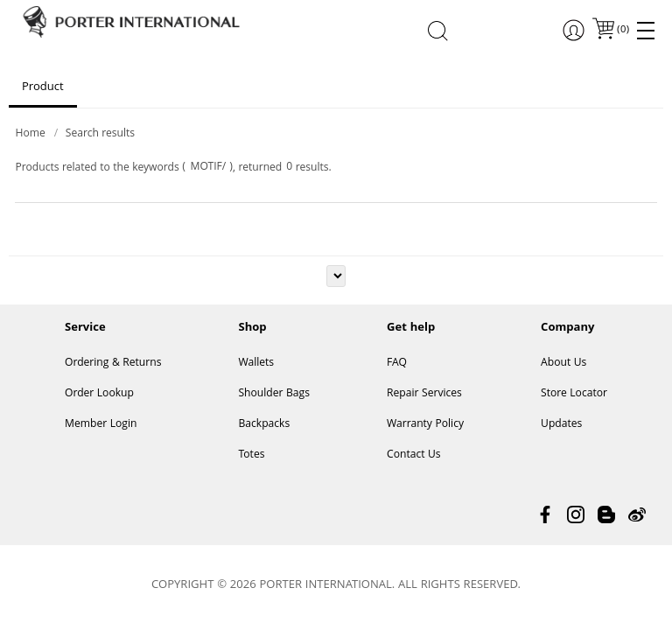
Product (43, 87)
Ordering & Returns (113, 364)
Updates (561, 425)
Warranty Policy (425, 425)
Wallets (256, 364)
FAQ (397, 364)
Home (30, 134)
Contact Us (414, 455)
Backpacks (264, 425)
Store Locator (574, 394)
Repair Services (424, 394)
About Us (563, 364)
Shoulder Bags (274, 394)
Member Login (101, 425)
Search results (100, 134)
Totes (251, 455)
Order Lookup (99, 394)
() (622, 30)
